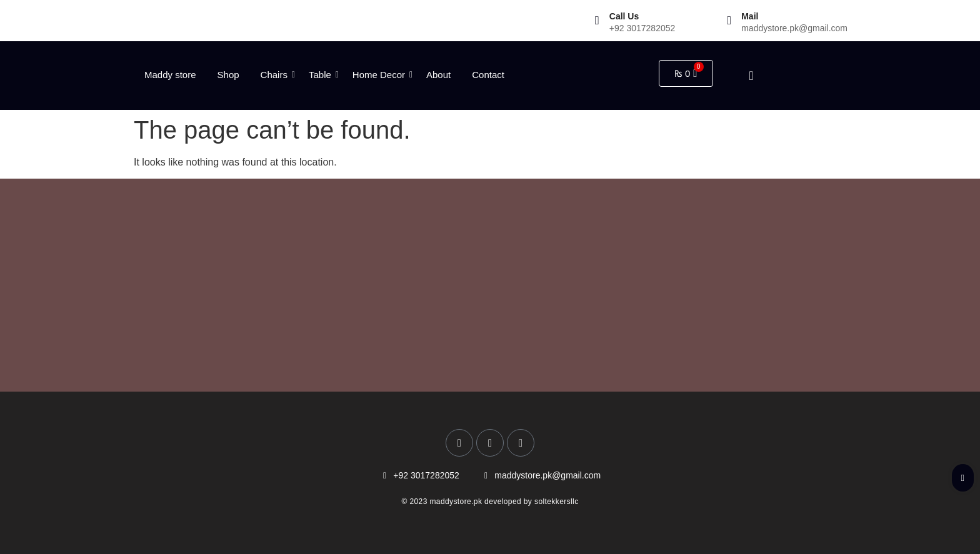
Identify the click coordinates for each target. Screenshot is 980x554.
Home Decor (381, 75)
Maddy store (170, 75)
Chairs (276, 75)
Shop (228, 75)
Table (322, 75)
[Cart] (686, 73)
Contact (488, 75)
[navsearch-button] (741, 76)
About (438, 75)
